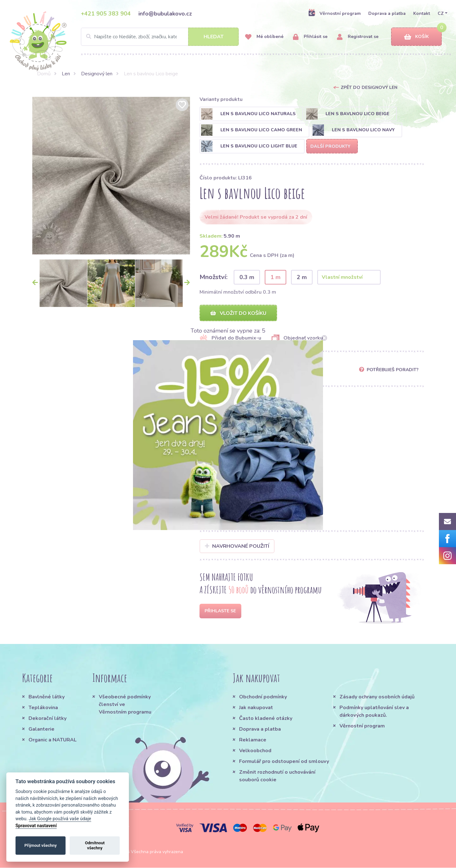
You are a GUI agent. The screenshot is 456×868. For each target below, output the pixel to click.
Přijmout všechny (41, 845)
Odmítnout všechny (95, 845)
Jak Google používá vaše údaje (60, 819)
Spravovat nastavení (36, 826)
